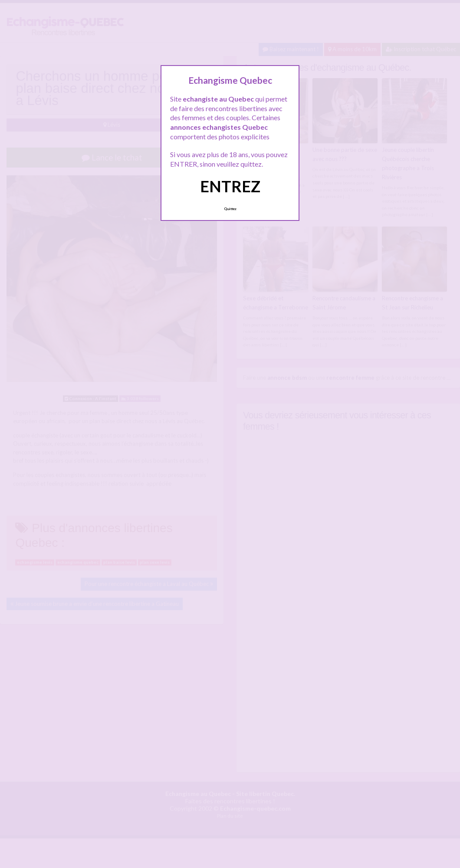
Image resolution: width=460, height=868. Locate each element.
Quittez (230, 209)
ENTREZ (230, 186)
